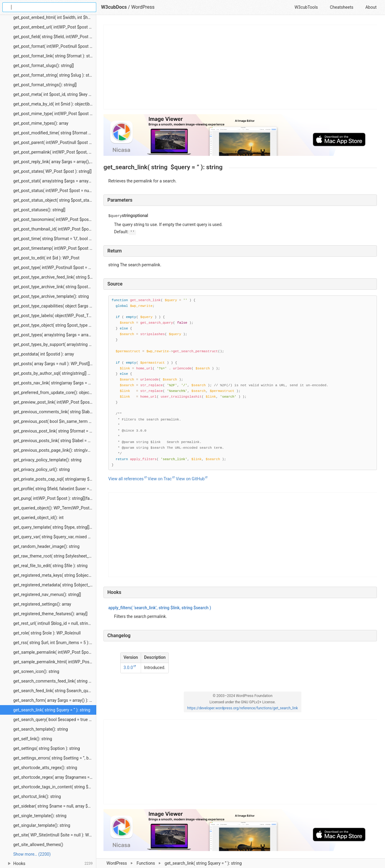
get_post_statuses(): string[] (39, 210)
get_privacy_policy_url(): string (42, 469)
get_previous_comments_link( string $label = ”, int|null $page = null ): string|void (55, 412)
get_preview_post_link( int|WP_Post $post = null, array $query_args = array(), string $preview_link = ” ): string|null (55, 402)
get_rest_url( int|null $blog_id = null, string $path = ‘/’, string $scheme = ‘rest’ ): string (55, 623)
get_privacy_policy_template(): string (47, 460)
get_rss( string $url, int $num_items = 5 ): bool (55, 643)
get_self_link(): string (33, 739)
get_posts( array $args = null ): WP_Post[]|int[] (55, 364)
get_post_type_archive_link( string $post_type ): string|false (55, 287)
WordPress (117, 863)
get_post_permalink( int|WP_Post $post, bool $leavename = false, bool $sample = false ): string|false (55, 152)
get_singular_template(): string (42, 825)
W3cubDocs (114, 7)
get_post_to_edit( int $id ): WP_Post (46, 258)
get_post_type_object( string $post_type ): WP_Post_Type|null (55, 325)
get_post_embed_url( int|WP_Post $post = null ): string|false (55, 27)
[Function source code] (243, 383)
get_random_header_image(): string (46, 546)
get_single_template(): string (40, 816)
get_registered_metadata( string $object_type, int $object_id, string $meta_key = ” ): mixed (55, 585)
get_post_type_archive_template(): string (51, 296)
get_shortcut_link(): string (37, 796)
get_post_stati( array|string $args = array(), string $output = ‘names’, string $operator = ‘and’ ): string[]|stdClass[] (55, 181)
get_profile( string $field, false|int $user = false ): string (55, 489)
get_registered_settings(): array (42, 604)
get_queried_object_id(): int (38, 518)
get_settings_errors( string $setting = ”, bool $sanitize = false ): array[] (55, 758)
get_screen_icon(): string (36, 671)
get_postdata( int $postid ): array (44, 354)
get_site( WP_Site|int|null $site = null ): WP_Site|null (55, 835)
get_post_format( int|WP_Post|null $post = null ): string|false (55, 46)
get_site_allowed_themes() (38, 845)
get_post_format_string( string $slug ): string (55, 75)
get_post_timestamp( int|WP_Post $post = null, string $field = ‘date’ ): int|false (55, 248)
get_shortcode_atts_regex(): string (45, 768)
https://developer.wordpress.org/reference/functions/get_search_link (243, 708)
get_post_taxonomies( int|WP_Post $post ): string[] (55, 219)
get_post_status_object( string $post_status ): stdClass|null (55, 200)
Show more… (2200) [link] (32, 854)
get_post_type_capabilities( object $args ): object (55, 306)
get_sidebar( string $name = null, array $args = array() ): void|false (55, 806)
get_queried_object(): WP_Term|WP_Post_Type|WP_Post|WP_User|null (55, 508)
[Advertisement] (240, 67)
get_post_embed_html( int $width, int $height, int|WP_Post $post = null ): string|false (55, 17)
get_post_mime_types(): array (41, 123)
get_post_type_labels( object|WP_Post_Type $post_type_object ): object (55, 316)
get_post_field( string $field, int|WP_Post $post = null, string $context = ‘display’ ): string (55, 37)
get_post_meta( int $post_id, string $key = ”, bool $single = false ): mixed (55, 94)
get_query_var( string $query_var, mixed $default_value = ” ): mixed (55, 537)
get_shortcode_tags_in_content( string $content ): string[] (55, 787)
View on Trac (160, 479)
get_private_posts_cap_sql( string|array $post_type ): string (55, 479)
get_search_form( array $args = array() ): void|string (55, 700)
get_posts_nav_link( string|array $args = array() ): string (55, 383)
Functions (146, 863)
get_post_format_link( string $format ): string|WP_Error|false (55, 56)
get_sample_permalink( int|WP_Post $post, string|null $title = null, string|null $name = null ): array (55, 652)
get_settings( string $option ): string (47, 748)
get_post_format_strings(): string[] (45, 85)
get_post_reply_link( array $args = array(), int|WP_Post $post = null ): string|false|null (55, 162)
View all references (126, 479)
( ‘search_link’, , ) (160, 608)
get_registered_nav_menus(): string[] (47, 594)
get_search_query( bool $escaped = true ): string (55, 720)
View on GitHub (190, 479)
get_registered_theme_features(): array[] (50, 614)
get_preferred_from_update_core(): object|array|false (55, 393)
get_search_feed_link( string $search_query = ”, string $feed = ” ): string (55, 691)
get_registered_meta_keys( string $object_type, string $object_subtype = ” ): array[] (55, 575)
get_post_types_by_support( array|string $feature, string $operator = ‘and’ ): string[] (55, 344)
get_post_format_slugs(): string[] (43, 66)
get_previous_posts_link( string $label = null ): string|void (55, 441)
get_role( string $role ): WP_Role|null (47, 633)
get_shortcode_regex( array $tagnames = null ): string (55, 777)
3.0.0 (128, 668)
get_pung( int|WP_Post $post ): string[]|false (54, 498)
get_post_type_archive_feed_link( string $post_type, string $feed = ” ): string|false (55, 277)
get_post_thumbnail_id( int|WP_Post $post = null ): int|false (55, 229)
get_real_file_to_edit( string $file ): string (50, 566)
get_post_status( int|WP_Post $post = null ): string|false (55, 191)
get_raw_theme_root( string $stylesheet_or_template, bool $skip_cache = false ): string (55, 556)
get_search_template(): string (41, 729)
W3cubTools (306, 7)
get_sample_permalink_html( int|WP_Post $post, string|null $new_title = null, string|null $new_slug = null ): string (55, 662)
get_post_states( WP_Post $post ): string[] (52, 171)
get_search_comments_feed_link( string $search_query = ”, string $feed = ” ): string (55, 681)
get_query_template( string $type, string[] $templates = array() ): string (55, 527)
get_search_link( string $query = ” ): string (52, 710)
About (371, 7)
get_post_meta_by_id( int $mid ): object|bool (54, 104)
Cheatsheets (342, 7)
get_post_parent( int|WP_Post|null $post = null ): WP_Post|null (55, 142)
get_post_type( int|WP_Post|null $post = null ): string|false (55, 267)
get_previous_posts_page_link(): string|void (53, 450)
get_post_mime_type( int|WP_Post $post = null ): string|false (55, 114)
